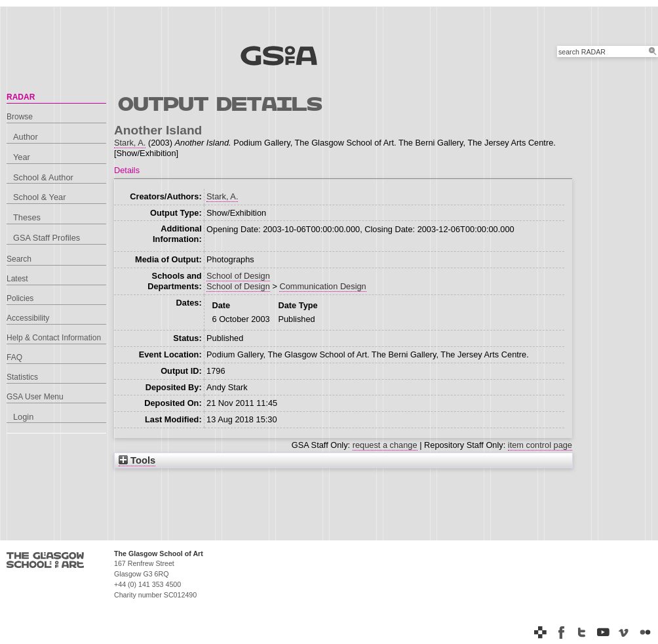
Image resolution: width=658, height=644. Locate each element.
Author (26, 137)
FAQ (14, 357)
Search (19, 259)
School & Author (43, 177)
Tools (137, 460)
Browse (20, 117)
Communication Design (322, 286)
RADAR (21, 97)
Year (22, 157)
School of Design (238, 276)
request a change (385, 445)
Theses (27, 217)
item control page (540, 445)
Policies (20, 298)
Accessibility (28, 318)
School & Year (39, 197)
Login (23, 417)
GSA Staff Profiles (47, 238)
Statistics (22, 377)
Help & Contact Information (54, 338)
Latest (17, 279)
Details (127, 170)
